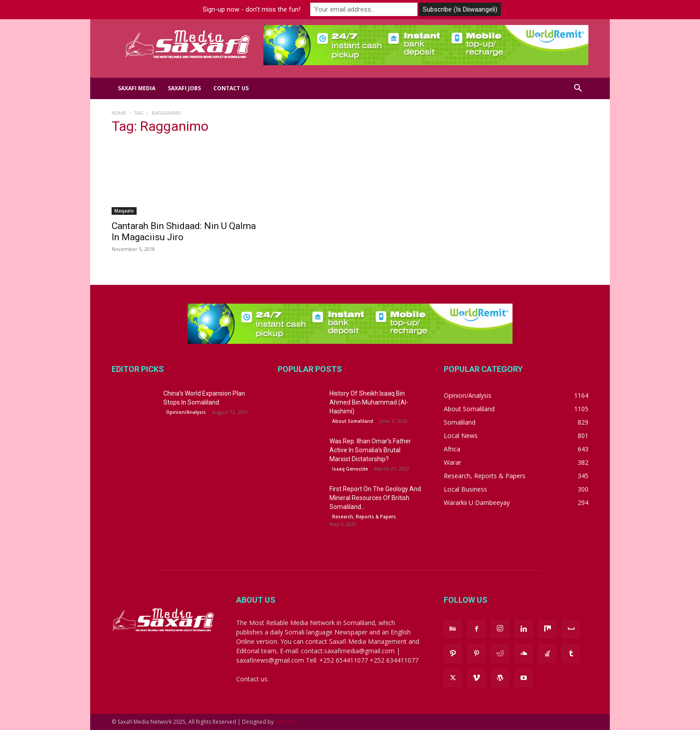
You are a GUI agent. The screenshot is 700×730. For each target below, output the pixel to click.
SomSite (285, 722)
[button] (578, 89)
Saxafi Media (137, 88)
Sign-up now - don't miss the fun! (252, 9)
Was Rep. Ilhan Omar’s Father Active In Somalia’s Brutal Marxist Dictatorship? (370, 450)
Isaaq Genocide (350, 469)
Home (119, 113)
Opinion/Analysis (186, 412)
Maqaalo (124, 211)
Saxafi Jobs (184, 88)
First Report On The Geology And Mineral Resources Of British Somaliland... (375, 498)
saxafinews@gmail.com (304, 679)
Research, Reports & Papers (364, 517)
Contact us (231, 88)
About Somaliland (353, 421)
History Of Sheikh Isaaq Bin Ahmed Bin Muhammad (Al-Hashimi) (369, 402)
